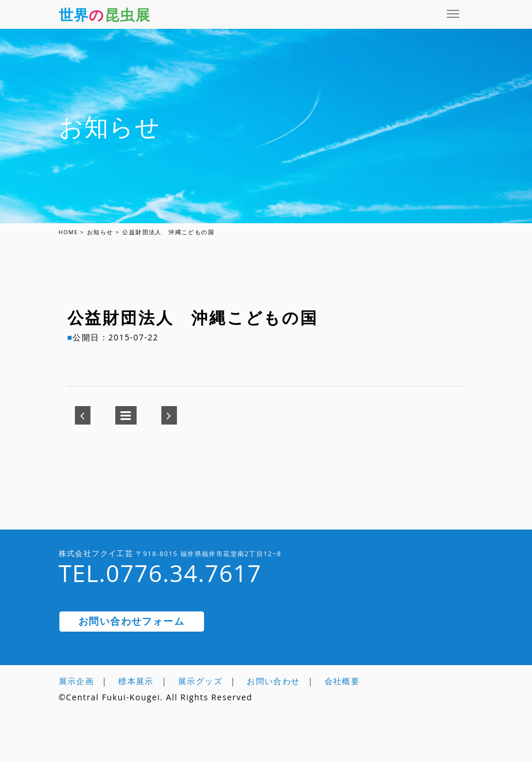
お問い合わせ (273, 681)
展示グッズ (200, 681)
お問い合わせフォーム (131, 621)
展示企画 (77, 681)
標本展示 (136, 681)
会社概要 (342, 681)
